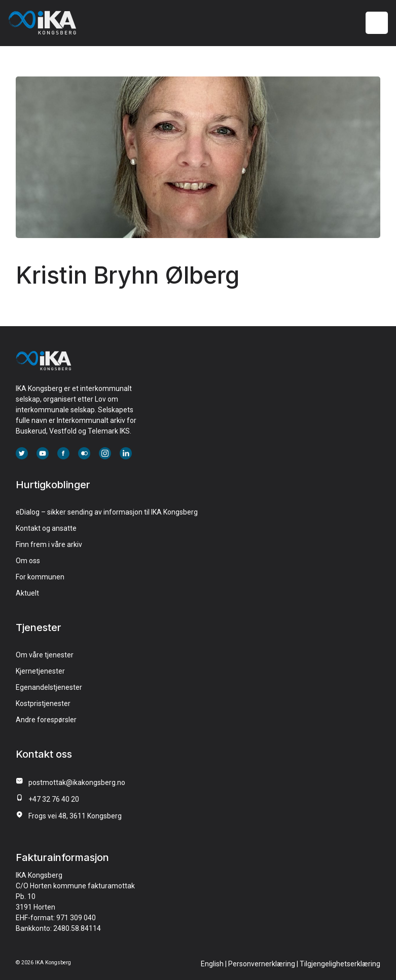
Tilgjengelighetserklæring (340, 964)
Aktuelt (27, 593)
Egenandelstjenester (49, 687)
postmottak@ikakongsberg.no (77, 782)
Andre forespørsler (46, 720)
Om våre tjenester (45, 655)
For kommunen (40, 577)
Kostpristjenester (43, 703)
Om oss (28, 561)
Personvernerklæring (262, 964)
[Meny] (377, 23)
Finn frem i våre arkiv (49, 544)
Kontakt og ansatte (46, 528)
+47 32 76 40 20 (54, 799)
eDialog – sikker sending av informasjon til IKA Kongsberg (107, 512)
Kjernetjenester (40, 671)
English (212, 964)
